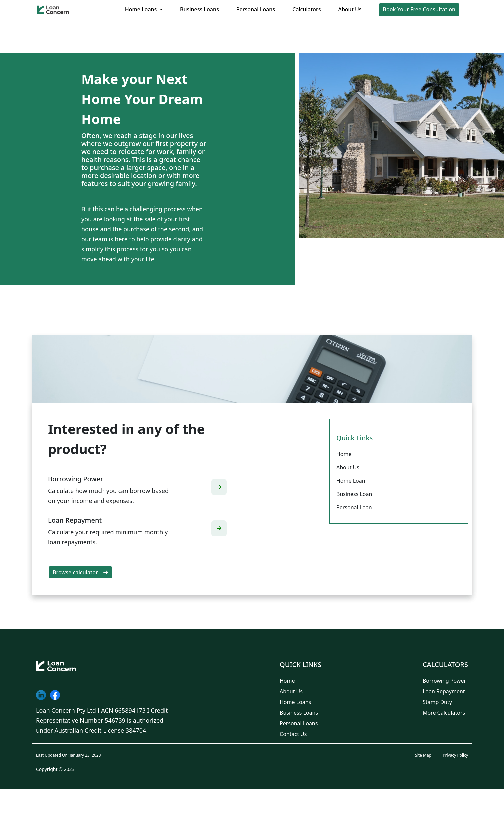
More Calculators (444, 713)
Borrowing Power (444, 681)
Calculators (306, 9)
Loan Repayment (444, 691)
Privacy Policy (455, 755)
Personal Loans (256, 9)
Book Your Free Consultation (419, 9)
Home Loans (141, 9)
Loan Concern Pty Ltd (66, 710)
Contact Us (293, 734)
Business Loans (199, 9)
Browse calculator (80, 572)
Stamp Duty (437, 702)
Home (287, 681)
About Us (350, 9)
